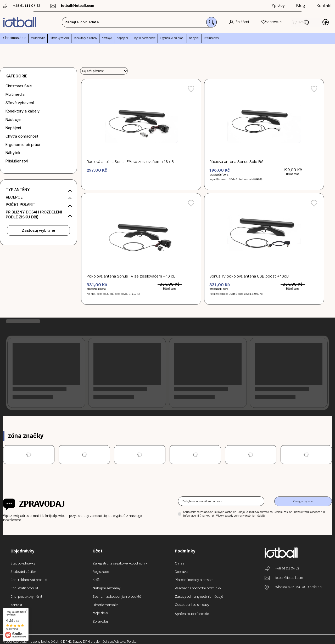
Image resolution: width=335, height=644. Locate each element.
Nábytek (13, 153)
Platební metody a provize (194, 580)
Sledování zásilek (23, 572)
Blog (301, 6)
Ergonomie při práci (23, 145)
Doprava (181, 572)
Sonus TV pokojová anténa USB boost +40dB (249, 276)
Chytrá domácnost (22, 136)
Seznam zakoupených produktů (117, 597)
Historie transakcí (106, 605)
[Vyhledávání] (195, 22)
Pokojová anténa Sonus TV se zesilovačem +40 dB (131, 276)
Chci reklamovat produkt (29, 580)
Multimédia (15, 94)
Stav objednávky (23, 563)
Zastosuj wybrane (38, 230)
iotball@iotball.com (289, 578)
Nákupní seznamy (107, 588)
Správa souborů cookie (192, 614)
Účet (97, 551)
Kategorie (16, 76)
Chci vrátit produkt (24, 588)
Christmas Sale (15, 38)
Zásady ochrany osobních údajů (199, 597)
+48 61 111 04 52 (287, 568)
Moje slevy (100, 613)
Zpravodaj (42, 504)
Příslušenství (17, 161)
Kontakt (324, 6)
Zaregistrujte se (303, 501)
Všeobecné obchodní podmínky (198, 588)
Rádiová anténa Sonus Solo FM (236, 162)
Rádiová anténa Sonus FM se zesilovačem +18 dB (130, 162)
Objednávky (23, 551)
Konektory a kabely (23, 111)
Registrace (101, 572)
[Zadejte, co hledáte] (131, 22)
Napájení (13, 128)
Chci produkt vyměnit (26, 597)
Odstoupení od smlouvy (192, 605)
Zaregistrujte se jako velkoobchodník (120, 563)
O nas (179, 563)
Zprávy (278, 6)
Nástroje (13, 119)
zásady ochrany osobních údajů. (245, 516)
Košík (97, 580)
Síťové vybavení (20, 103)
